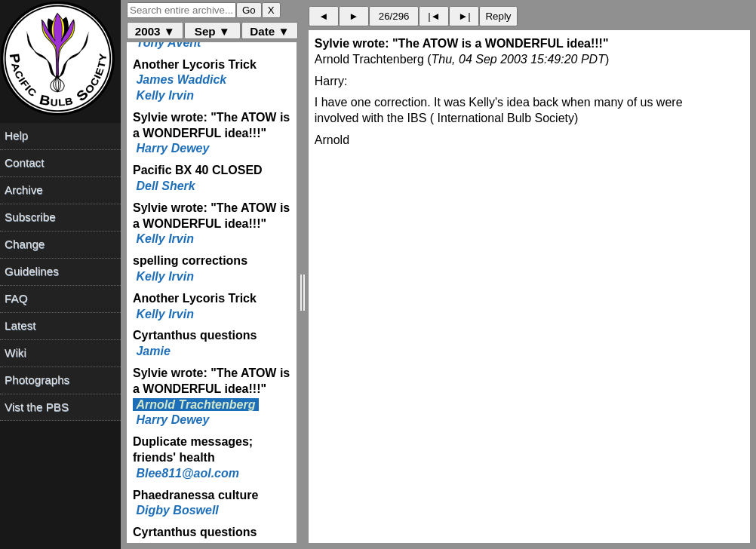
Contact (24, 163)
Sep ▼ (212, 31)
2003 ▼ (155, 31)
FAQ (16, 298)
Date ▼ (269, 31)
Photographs (37, 380)
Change (25, 244)
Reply (498, 16)
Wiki (15, 353)
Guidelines (32, 271)
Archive (24, 190)
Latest (20, 325)
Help (16, 135)
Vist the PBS (37, 407)
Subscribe (30, 217)
